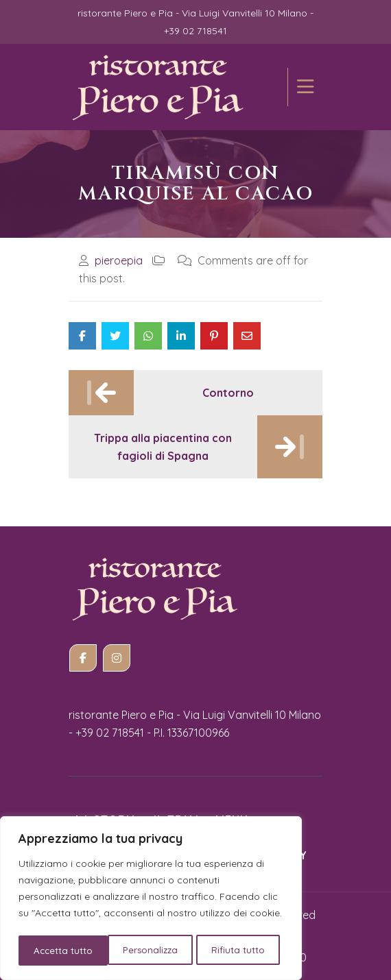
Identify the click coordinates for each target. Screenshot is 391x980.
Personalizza (61, 951)
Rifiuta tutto (150, 951)
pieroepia (119, 260)
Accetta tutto (240, 951)
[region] (151, 900)
